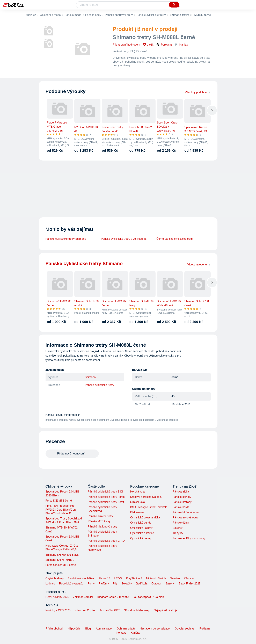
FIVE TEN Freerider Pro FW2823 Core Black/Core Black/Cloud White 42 (61, 510)
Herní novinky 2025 (57, 597)
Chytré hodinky (55, 578)
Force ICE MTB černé (59, 501)
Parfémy (104, 584)
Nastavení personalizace (155, 629)
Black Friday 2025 (189, 584)
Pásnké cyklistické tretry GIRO (106, 541)
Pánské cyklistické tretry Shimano (66, 239)
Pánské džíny (181, 523)
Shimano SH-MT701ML (60, 560)
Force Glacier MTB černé (61, 565)
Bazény (170, 584)
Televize (175, 578)
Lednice (50, 584)
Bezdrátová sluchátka (81, 578)
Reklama (205, 629)
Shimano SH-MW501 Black (62, 555)
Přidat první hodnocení (126, 45)
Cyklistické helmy (141, 538)
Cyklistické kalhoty (141, 528)
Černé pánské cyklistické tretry (175, 239)
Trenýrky (178, 533)
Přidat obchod (54, 629)
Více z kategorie (199, 265)
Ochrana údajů (126, 629)
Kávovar (189, 578)
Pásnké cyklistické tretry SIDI (105, 492)
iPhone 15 (104, 578)
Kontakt (121, 633)
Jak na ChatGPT (110, 610)
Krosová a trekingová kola (146, 497)
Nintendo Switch (156, 578)
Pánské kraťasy (182, 502)
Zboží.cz (31, 15)
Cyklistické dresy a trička (145, 518)
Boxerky (178, 528)
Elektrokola (137, 512)
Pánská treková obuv (185, 518)
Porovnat (164, 45)
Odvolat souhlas (185, 629)
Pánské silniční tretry (100, 516)
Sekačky (127, 584)
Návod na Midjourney (137, 610)
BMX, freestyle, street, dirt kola (149, 507)
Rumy (91, 584)
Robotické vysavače (71, 584)
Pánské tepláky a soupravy (189, 538)
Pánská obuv (93, 15)
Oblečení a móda (50, 15)
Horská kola (137, 492)
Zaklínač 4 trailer (83, 597)
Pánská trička (181, 492)
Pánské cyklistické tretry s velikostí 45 (124, 239)
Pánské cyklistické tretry (151, 15)
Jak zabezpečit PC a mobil (149, 597)
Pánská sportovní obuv (119, 15)
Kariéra (135, 633)
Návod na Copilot (85, 610)
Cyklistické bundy (141, 523)
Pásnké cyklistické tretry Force (106, 497)
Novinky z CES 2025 (58, 610)
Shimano (90, 377)
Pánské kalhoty (182, 497)
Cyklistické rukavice (142, 533)
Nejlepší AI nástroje (165, 610)
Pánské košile (181, 507)
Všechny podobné (198, 92)
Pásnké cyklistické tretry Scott (106, 502)
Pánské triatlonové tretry (103, 527)
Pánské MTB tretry (99, 521)
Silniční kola (137, 502)
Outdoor (156, 584)
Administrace (104, 629)
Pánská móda (73, 15)
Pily (115, 584)
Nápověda (74, 629)
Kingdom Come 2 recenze (113, 597)
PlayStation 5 (134, 578)
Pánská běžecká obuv (186, 512)
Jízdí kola (142, 584)
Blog (88, 629)
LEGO (118, 578)
